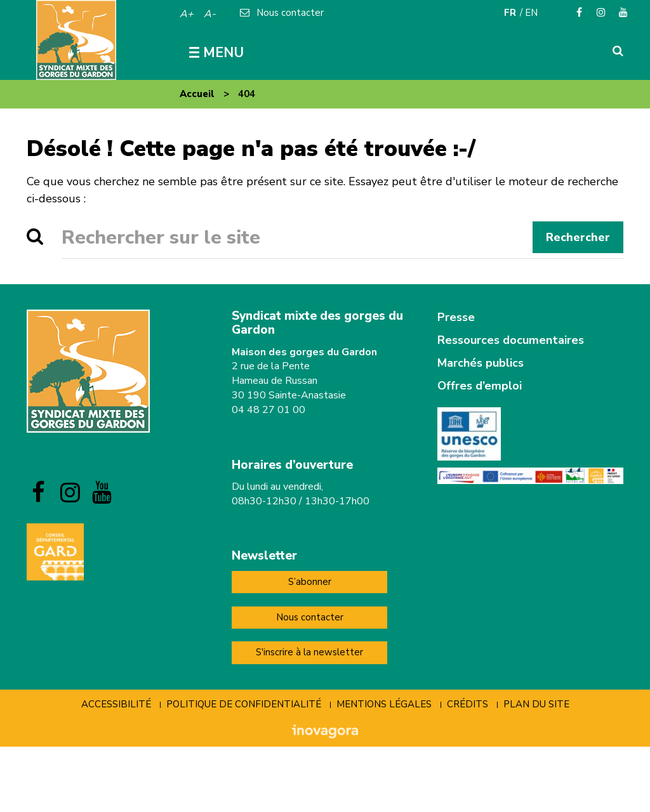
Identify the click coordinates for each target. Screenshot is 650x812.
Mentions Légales (384, 704)
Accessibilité (116, 704)
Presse (456, 317)
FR (510, 13)
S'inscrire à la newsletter (309, 652)
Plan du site (536, 704)
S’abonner (310, 582)
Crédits (468, 704)
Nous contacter (310, 617)
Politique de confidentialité (244, 704)
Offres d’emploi (480, 386)
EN (531, 13)
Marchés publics (481, 363)
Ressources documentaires (511, 340)
